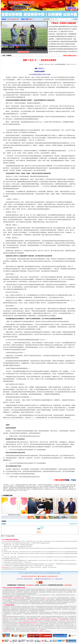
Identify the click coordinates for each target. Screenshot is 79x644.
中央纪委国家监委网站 (60, 64)
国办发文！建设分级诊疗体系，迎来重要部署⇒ (64, 34)
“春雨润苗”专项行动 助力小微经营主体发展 (62, 44)
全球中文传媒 (14, 5)
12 (39, 47)
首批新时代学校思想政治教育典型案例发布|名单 (64, 49)
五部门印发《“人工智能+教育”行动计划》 (62, 31)
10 (35, 47)
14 (43, 47)
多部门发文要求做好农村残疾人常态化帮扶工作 (64, 51)
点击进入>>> (31, 19)
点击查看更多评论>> (73, 524)
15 (46, 47)
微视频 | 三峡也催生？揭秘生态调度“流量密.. (45, 49)
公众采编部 (26, 573)
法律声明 (31, 573)
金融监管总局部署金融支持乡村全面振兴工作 (63, 36)
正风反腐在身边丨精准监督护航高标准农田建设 (64, 41)
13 (41, 47)
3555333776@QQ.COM (13, 19)
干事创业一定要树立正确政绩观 (63, 23)
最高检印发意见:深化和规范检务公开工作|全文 (63, 46)
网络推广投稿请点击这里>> (70, 56)
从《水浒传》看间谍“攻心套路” (9, 49)
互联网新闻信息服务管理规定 (26, 545)
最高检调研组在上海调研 (40, 516)
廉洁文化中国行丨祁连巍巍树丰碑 (25, 49)
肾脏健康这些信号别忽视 (14, 516)
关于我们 (20, 573)
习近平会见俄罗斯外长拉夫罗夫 (66, 516)
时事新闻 (9, 55)
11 (37, 47)
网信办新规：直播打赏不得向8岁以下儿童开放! (64, 29)
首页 (4, 55)
